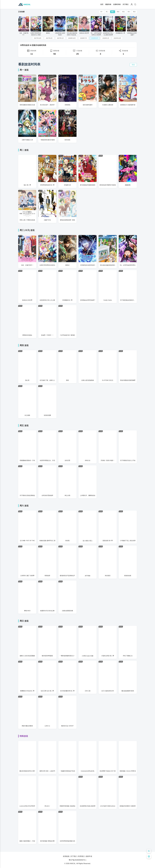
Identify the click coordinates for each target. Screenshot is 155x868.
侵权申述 (89, 856)
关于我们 (126, 4)
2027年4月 (49, 38)
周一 (102, 12)
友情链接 (66, 856)
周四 (118, 12)
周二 (107, 12)
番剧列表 (108, 4)
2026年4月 (95, 38)
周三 (113, 12)
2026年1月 (106, 38)
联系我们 (81, 856)
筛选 (133, 65)
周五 (123, 12)
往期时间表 (117, 4)
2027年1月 (60, 38)
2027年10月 (38, 38)
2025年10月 (117, 38)
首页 (102, 4)
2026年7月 (83, 38)
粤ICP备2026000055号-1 (77, 860)
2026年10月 (72, 38)
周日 (134, 12)
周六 (129, 12)
